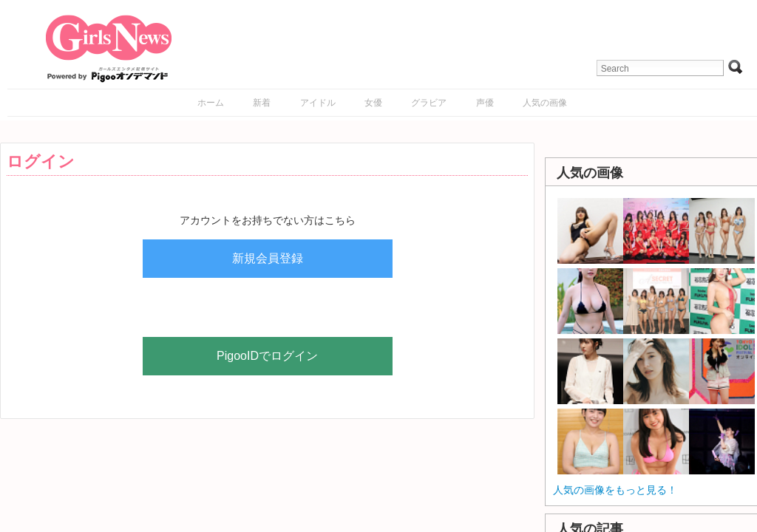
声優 (485, 103)
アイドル (318, 103)
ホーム (211, 103)
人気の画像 (545, 103)
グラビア (429, 103)
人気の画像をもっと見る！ (615, 490)
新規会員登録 (268, 258)
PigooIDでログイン (267, 356)
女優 (373, 103)
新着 (262, 103)
